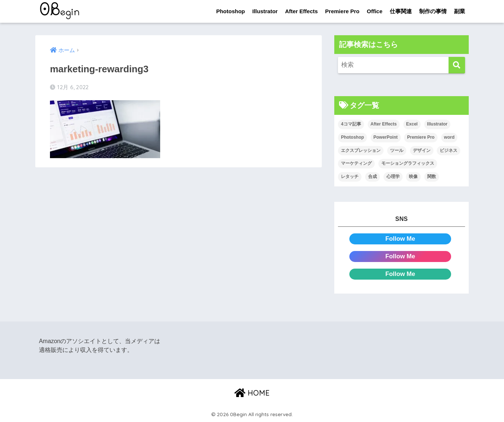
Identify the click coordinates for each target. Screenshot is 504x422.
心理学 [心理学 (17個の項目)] (393, 177)
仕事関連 (401, 11)
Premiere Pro (342, 11)
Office (375, 11)
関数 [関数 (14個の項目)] (432, 177)
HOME (252, 393)
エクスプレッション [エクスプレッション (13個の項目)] (361, 150)
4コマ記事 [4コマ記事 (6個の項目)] (351, 124)
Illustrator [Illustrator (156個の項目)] (437, 124)
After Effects (301, 11)
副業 (460, 11)
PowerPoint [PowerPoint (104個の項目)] (386, 137)
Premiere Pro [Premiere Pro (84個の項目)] (421, 137)
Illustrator (265, 11)
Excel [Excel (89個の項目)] (412, 124)
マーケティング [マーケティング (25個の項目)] (356, 163)
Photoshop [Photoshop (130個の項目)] (352, 137)
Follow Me (400, 239)
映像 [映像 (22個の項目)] (413, 177)
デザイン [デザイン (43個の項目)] (422, 150)
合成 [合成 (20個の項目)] (372, 177)
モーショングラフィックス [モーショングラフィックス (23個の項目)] (408, 163)
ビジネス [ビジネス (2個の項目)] (449, 150)
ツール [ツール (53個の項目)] (397, 150)
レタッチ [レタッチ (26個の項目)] (350, 177)
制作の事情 (433, 11)
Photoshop (230, 11)
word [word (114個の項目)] (449, 137)
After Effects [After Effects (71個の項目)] (384, 124)
